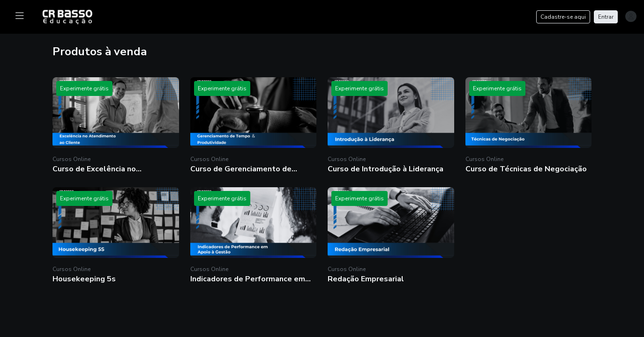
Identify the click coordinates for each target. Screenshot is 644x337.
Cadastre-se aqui (563, 17)
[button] (116, 126)
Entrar (606, 17)
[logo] (73, 16)
